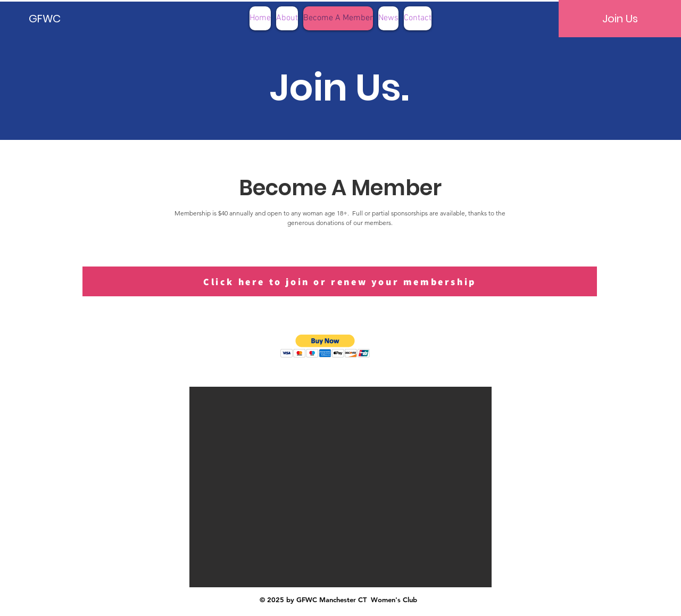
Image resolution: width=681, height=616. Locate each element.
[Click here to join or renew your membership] (340, 281)
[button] (325, 346)
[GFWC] (65, 19)
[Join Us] (620, 19)
